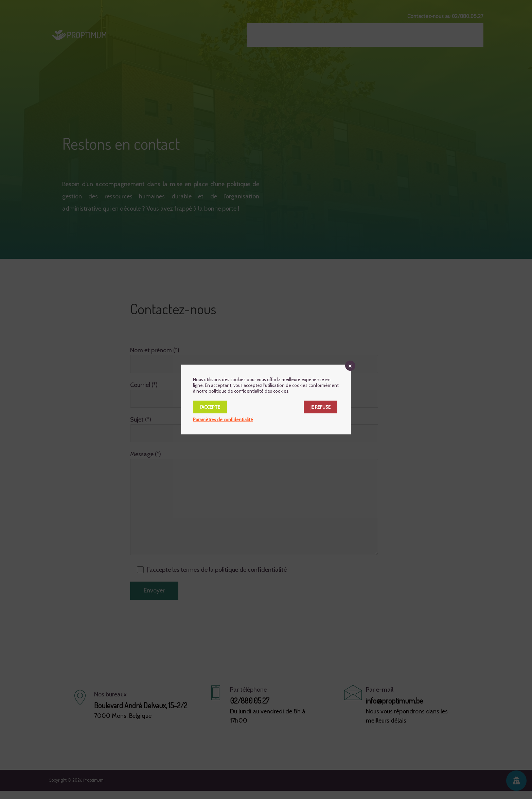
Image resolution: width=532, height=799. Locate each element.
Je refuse (321, 407)
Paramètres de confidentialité (223, 420)
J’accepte (210, 407)
